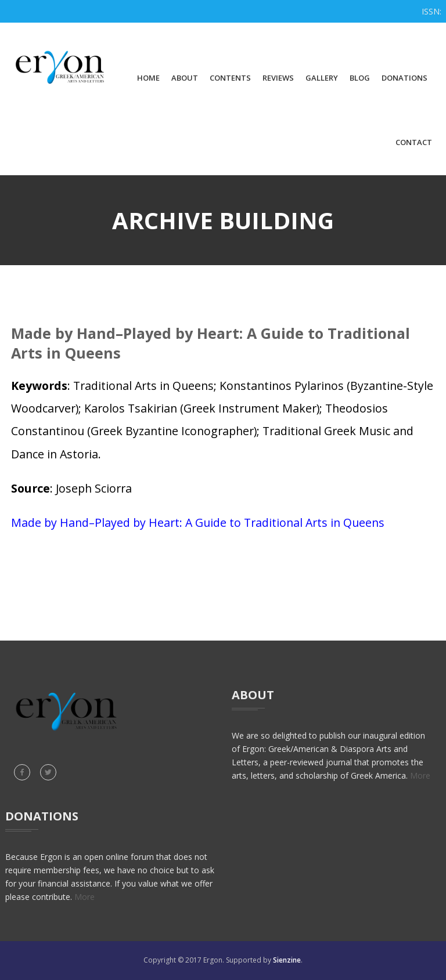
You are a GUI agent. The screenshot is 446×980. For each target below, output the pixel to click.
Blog (360, 78)
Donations (404, 78)
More (420, 775)
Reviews (278, 78)
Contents (230, 78)
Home (148, 78)
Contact (414, 142)
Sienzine (287, 960)
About (185, 78)
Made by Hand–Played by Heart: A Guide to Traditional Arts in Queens (198, 522)
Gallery (322, 78)
